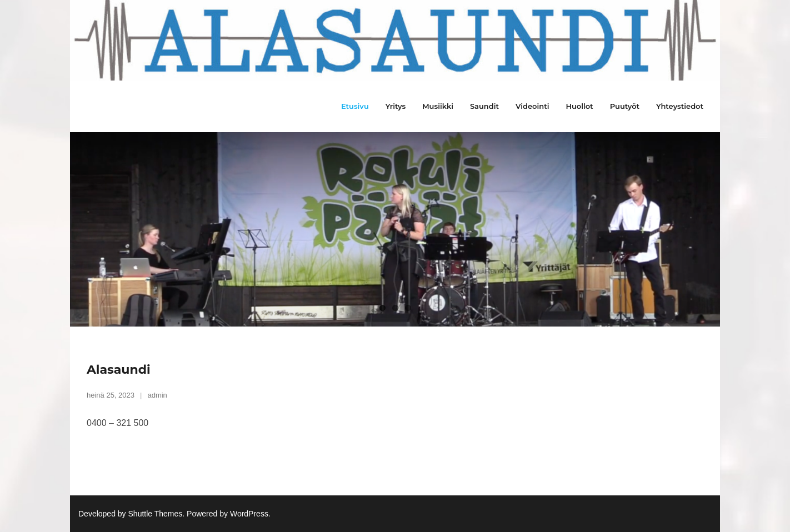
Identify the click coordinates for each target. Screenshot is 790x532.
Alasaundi (119, 370)
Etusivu (355, 106)
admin (157, 395)
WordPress (249, 514)
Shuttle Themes (156, 514)
